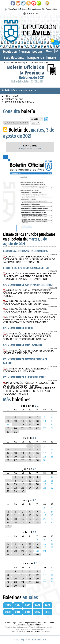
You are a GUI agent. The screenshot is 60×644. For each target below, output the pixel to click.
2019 (18, 612)
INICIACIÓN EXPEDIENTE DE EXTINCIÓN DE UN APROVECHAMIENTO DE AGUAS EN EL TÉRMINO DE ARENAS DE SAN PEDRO (30, 276)
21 (23, 457)
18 (23, 425)
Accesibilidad (49, 9)
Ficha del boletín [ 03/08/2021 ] (28, 82)
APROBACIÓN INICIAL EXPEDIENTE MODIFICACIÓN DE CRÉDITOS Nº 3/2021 (26, 310)
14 (23, 453)
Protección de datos (46, 623)
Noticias (37, 52)
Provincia (25, 52)
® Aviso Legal (11, 623)
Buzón (22, 9)
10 (15, 421)
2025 (8, 605)
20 (37, 425)
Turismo (51, 58)
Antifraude (34, 9)
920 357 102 (30, 14)
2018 (28, 612)
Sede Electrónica (14, 58)
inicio (7, 63)
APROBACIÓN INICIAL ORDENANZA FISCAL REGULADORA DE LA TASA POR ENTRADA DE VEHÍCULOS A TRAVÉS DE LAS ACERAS (29, 319)
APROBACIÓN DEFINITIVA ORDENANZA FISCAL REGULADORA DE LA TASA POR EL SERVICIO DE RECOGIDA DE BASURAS (27, 336)
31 (15, 432)
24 (15, 428)
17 (15, 425)
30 (8, 432)
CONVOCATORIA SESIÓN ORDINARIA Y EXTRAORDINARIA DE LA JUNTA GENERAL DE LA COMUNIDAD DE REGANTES (29, 259)
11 (23, 421)
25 (23, 428)
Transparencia (35, 58)
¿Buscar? (35, 123)
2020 (8, 612)
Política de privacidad (27, 623)
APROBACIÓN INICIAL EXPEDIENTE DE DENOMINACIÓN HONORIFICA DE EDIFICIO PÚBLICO (28, 293)
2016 (48, 612)
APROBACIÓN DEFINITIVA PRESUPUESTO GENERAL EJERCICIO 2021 (29, 352)
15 (30, 453)
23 (8, 428)
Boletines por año (14, 99)
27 (37, 428)
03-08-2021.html (40, 63)
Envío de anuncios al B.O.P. (19, 102)
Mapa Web (10, 9)
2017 (38, 612)
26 (30, 428)
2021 (28, 63)
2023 (28, 605)
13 (37, 421)
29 (30, 460)
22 (30, 457)
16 (37, 453)
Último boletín (12, 96)
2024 (18, 605)
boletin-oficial (17, 63)
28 (23, 460)
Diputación (10, 52)
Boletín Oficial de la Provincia (26, 70)
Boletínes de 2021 (32, 78)
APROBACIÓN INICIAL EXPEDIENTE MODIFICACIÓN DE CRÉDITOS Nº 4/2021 (26, 302)
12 (30, 421)
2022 (38, 605)
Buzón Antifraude (36, 625)
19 (30, 425)
